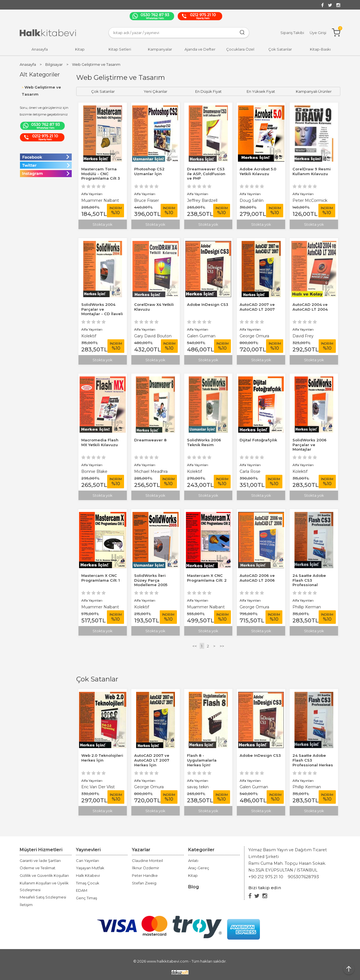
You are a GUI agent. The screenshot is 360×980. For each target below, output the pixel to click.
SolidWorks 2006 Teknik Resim (204, 442)
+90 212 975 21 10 (266, 877)
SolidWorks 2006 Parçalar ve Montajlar (310, 445)
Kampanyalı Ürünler (314, 91)
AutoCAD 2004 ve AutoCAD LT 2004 (310, 307)
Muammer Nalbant (100, 200)
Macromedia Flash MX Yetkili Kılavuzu (100, 442)
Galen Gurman (254, 787)
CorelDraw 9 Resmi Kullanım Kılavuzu (312, 171)
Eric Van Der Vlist (98, 787)
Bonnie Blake (94, 471)
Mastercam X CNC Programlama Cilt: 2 (207, 578)
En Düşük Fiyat (208, 91)
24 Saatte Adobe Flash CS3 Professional (309, 580)
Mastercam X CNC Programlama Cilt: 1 (101, 578)
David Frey (303, 336)
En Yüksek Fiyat (261, 91)
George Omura (149, 787)
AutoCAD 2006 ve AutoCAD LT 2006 (257, 578)
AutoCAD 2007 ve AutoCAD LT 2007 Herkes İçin (152, 760)
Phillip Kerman (307, 787)
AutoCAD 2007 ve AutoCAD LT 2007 (257, 307)
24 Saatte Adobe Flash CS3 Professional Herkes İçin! (313, 763)
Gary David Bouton (153, 336)
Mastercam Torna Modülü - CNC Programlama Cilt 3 (101, 174)
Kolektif (89, 336)
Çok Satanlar (97, 679)
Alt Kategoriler (40, 74)
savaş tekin (198, 787)
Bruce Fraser (147, 200)
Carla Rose (250, 471)
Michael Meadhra (151, 471)
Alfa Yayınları (92, 781)
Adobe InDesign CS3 (260, 755)
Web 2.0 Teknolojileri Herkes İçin (102, 758)
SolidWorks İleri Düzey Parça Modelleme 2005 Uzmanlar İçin (151, 583)
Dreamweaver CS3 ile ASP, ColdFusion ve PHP (206, 174)
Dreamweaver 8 (150, 440)
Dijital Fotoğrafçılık (258, 440)
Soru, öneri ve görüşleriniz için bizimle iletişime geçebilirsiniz (44, 111)
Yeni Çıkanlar (156, 91)
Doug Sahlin (252, 200)
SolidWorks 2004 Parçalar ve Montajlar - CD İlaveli (102, 309)
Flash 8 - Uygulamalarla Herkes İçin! (202, 760)
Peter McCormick (310, 200)
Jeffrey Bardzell (202, 200)
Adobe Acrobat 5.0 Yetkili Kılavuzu (258, 171)
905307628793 (303, 877)
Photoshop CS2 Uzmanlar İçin (149, 171)
